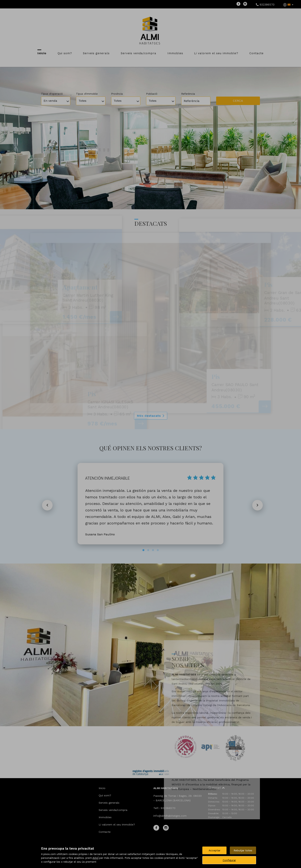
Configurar (229, 860)
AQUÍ (96, 858)
